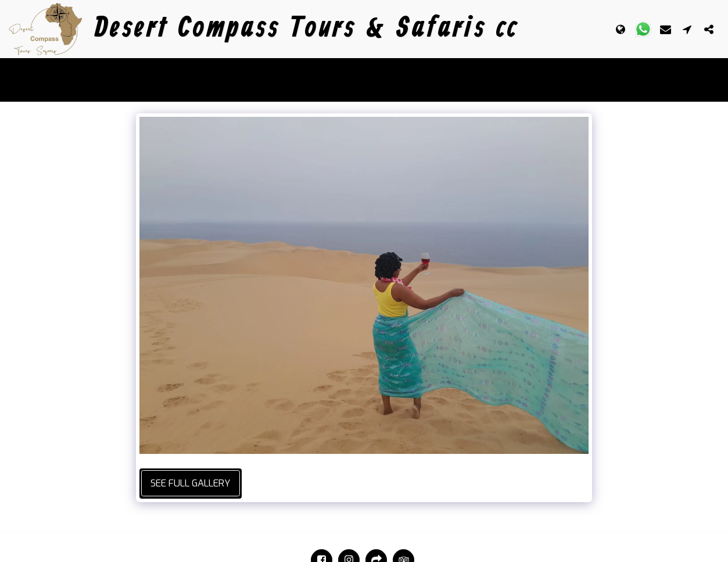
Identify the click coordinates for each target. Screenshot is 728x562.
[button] (643, 29)
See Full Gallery (191, 483)
